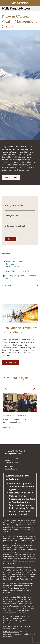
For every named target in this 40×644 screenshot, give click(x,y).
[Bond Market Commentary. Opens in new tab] (20, 411)
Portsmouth (7, 254)
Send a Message (11, 469)
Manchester (7, 285)
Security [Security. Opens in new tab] (24, 616)
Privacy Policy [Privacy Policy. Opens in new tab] (8, 616)
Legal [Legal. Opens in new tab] (17, 616)
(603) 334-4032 (10, 466)
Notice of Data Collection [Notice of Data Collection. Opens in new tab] (13, 618)
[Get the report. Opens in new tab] (11, 363)
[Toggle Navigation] (37, 3)
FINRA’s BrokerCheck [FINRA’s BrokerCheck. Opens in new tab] (11, 632)
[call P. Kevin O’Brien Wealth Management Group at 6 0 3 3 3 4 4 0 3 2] (18, 271)
